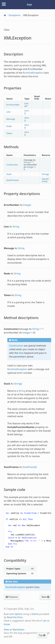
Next (45, 597)
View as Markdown (14, 630)
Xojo (29, 5)
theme (35, 614)
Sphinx (19, 614)
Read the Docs (15, 617)
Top (42, 635)
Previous (12, 597)
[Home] (5, 15)
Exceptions (15, 15)
